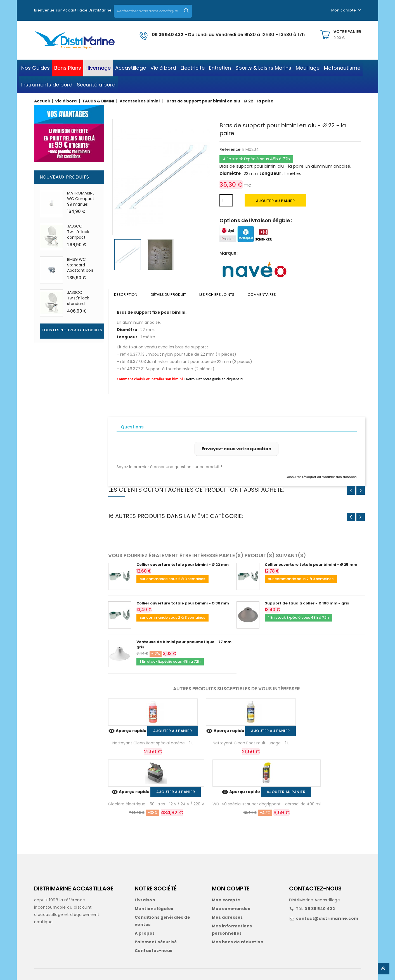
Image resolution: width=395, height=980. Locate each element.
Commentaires (262, 295)
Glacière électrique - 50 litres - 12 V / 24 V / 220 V (156, 804)
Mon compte (226, 900)
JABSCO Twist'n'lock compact (78, 232)
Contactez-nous (154, 951)
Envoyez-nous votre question (236, 449)
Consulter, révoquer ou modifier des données (321, 477)
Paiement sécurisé (156, 942)
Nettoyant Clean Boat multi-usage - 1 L (251, 743)
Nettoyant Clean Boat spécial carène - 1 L (153, 743)
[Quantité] (226, 200)
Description (126, 295)
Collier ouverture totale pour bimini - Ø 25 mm (311, 565)
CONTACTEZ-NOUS (315, 888)
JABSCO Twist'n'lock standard (78, 298)
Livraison (145, 900)
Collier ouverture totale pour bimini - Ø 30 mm (183, 603)
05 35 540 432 (168, 35)
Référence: (230, 149)
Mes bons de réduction (238, 942)
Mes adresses (227, 917)
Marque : (229, 253)
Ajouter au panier (275, 201)
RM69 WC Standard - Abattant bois (80, 265)
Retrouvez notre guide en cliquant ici (215, 379)
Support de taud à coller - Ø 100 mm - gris (307, 603)
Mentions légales (154, 909)
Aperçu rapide (128, 731)
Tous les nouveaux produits (72, 330)
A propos (145, 933)
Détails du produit (168, 295)
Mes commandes (231, 909)
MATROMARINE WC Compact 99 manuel (81, 199)
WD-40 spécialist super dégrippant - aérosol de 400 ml (267, 804)
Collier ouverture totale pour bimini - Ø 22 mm (183, 565)
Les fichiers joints (217, 295)
